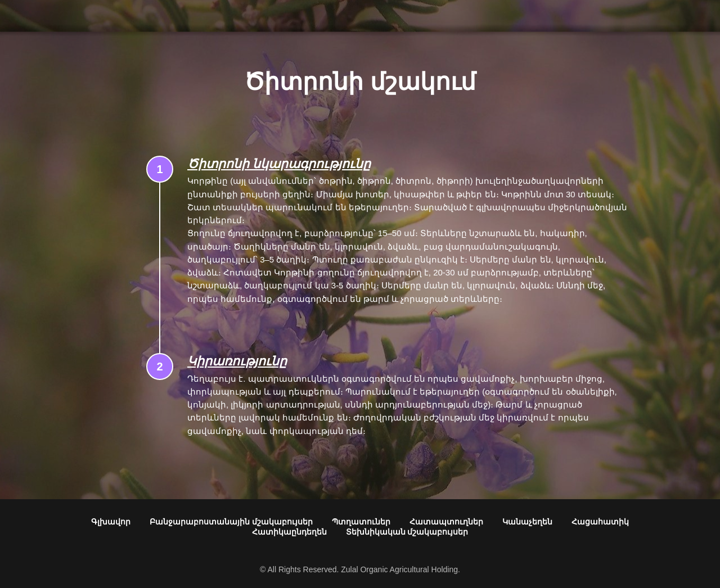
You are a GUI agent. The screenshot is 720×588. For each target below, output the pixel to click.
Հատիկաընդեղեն (289, 532)
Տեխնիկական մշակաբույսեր (407, 532)
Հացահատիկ (600, 522)
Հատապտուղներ (446, 522)
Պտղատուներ (361, 522)
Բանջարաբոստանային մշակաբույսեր (231, 522)
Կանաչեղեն (527, 522)
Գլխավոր (111, 522)
